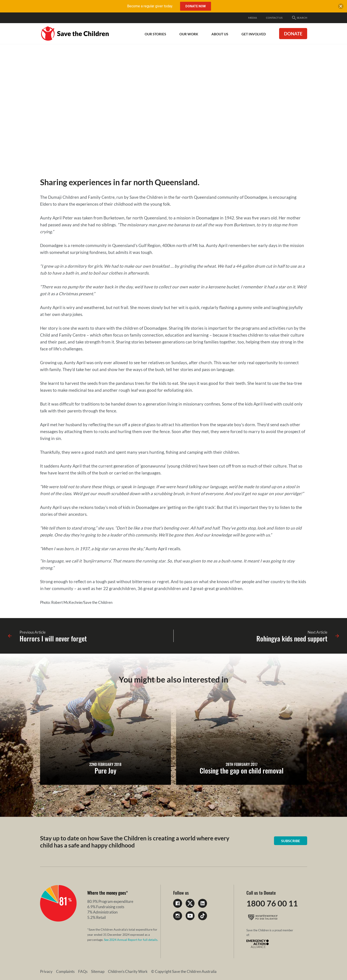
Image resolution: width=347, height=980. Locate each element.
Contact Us (274, 18)
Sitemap (98, 971)
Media (253, 18)
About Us (220, 34)
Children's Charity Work (128, 971)
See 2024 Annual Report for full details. (131, 940)
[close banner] (341, 7)
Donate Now (196, 6)
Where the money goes (107, 893)
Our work (189, 34)
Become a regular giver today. (150, 6)
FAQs (83, 971)
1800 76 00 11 (272, 903)
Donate (293, 34)
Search (299, 18)
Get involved (254, 34)
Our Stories (155, 34)
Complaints (65, 971)
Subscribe (291, 841)
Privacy (46, 971)
